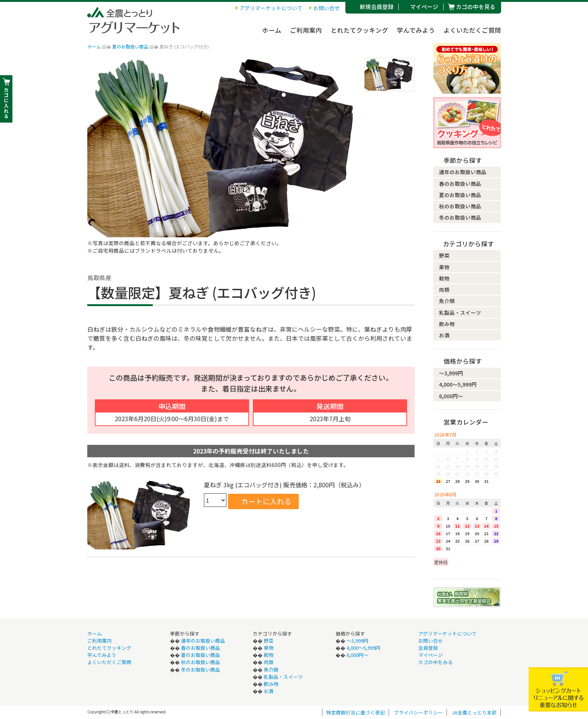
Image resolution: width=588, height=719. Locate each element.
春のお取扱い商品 (460, 184)
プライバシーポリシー (418, 712)
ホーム (272, 30)
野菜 (444, 255)
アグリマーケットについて (271, 8)
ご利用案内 (306, 30)
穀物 (444, 278)
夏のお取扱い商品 (130, 46)
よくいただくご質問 (472, 30)
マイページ (424, 7)
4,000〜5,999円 (458, 384)
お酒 (444, 335)
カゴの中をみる (435, 662)
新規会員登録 (377, 7)
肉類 (444, 290)
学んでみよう (416, 30)
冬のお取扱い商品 (460, 217)
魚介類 (447, 301)
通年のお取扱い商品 (463, 172)
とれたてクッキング (359, 30)
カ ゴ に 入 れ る (6, 103)
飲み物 (447, 324)
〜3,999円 (451, 373)
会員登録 (428, 648)
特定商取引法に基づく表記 (356, 712)
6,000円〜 (451, 396)
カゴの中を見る (476, 7)
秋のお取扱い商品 (460, 206)
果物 (444, 267)
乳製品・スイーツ (460, 312)
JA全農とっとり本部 (474, 712)
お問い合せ (327, 8)
